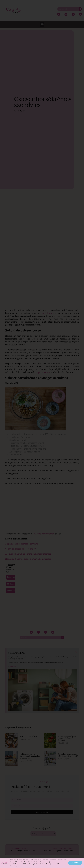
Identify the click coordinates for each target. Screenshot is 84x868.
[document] (42, 434)
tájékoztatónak (53, 862)
